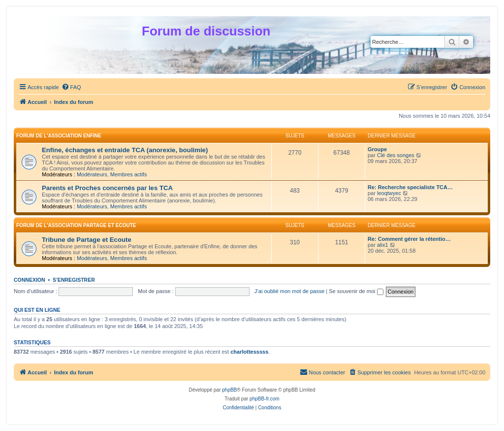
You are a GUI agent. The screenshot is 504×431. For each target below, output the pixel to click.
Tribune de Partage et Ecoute (87, 240)
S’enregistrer (74, 280)
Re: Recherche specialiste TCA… (410, 187)
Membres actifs (129, 174)
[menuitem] (71, 87)
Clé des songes (396, 155)
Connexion (30, 280)
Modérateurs (92, 174)
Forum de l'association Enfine (59, 136)
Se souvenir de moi (356, 291)
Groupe (377, 149)
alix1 (383, 245)
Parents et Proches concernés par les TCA (107, 188)
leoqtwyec (389, 193)
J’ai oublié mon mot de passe (289, 291)
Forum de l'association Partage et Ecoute (76, 225)
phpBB (229, 390)
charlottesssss (249, 352)
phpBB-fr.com (265, 399)
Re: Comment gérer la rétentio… (409, 239)
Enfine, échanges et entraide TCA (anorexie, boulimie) (125, 150)
